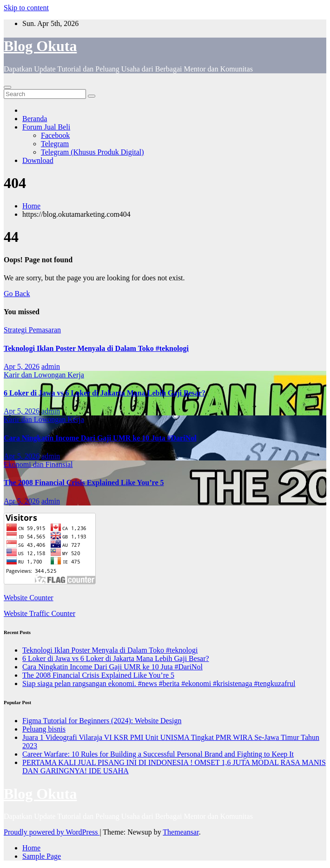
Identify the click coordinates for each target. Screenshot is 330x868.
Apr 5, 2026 (22, 366)
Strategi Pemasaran (32, 330)
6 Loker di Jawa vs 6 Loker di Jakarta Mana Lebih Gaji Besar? (105, 393)
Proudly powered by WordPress (52, 832)
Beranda (35, 119)
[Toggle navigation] (7, 87)
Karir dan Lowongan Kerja (44, 375)
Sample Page (42, 856)
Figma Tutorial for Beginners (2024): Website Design (102, 721)
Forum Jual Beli (46, 127)
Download (38, 160)
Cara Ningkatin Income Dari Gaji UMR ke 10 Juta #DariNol (100, 438)
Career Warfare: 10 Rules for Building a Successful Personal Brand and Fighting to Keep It (158, 754)
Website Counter (29, 598)
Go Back (17, 294)
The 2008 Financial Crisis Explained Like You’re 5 (84, 483)
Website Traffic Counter (40, 613)
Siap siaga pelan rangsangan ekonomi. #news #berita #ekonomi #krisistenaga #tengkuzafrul (159, 683)
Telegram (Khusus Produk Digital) (92, 152)
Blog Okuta (40, 46)
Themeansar (181, 832)
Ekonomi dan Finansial (38, 464)
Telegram (55, 144)
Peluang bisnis (44, 729)
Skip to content (26, 8)
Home (31, 206)
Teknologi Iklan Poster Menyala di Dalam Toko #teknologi (96, 348)
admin (51, 366)
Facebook (55, 135)
